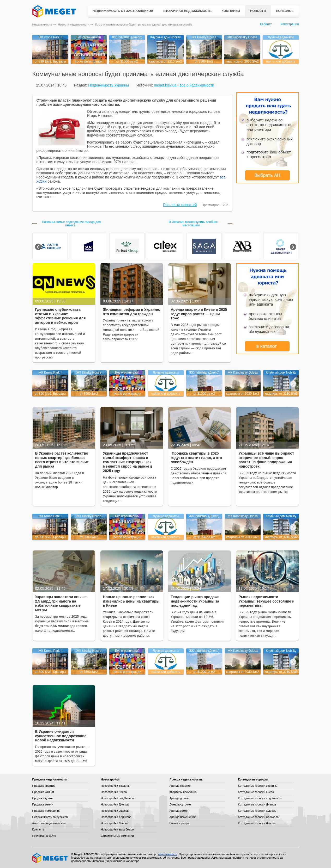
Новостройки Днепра (115, 804)
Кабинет (266, 24)
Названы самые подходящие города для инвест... (71, 224)
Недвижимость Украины (109, 85)
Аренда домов (179, 798)
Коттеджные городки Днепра (257, 804)
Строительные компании (117, 836)
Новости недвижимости (74, 24)
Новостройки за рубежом (118, 829)
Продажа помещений (46, 811)
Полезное (285, 11)
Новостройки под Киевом (118, 798)
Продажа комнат (43, 792)
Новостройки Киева (114, 792)
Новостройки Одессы (115, 811)
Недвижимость (42, 24)
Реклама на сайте (44, 836)
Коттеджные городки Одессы (257, 811)
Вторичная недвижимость (187, 11)
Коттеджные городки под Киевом (260, 798)
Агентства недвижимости (49, 823)
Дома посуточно (180, 804)
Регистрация (290, 24)
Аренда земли (179, 811)
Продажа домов (43, 798)
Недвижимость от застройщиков (123, 11)
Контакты (39, 829)
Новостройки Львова (115, 823)
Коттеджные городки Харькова (258, 817)
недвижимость (168, 854)
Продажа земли (43, 804)
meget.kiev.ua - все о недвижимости (184, 85)
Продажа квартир (44, 786)
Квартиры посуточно (183, 792)
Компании (231, 11)
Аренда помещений (183, 817)
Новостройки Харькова (116, 817)
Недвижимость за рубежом (50, 817)
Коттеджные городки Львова (257, 823)
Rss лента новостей (180, 205)
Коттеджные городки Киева (256, 792)
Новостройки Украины (116, 786)
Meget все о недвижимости (50, 858)
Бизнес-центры (180, 823)
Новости (258, 11)
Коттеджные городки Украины (258, 786)
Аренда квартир (180, 786)
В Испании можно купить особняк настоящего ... (193, 224)
